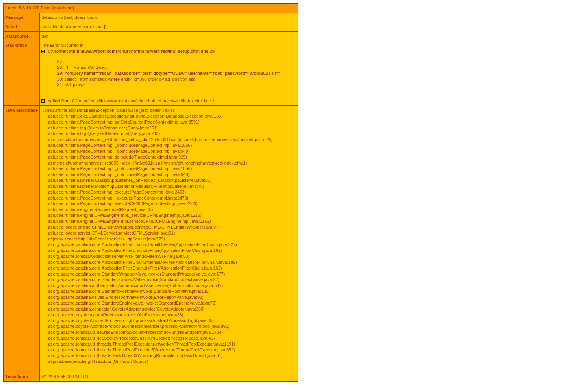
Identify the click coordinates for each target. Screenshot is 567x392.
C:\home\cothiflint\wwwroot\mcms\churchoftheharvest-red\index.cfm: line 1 (131, 101)
